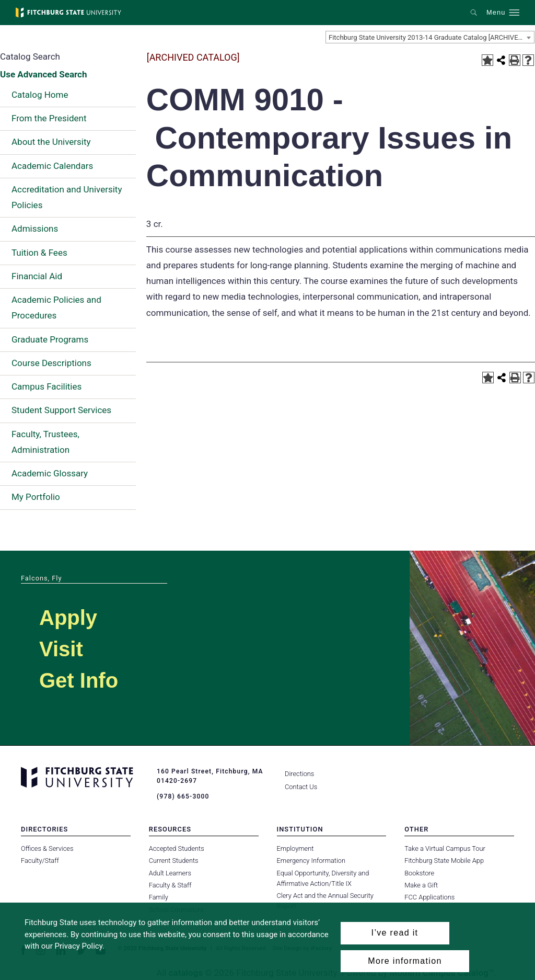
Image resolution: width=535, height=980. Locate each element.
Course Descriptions (51, 363)
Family (159, 897)
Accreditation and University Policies (67, 197)
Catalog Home (40, 95)
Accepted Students (177, 848)
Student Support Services (61, 410)
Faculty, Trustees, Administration (45, 442)
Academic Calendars (52, 166)
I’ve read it (395, 933)
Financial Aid (37, 276)
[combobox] (430, 37)
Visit (61, 649)
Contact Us (301, 787)
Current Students (174, 861)
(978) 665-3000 (183, 796)
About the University (51, 142)
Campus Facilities (46, 386)
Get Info (79, 680)
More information (405, 961)
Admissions (35, 229)
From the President (49, 118)
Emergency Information (311, 861)
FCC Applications (429, 897)
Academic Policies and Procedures (56, 307)
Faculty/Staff (40, 861)
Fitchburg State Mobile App (444, 861)
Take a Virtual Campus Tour (445, 848)
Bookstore (419, 873)
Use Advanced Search (43, 74)
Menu (496, 13)
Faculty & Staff (170, 885)
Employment (295, 848)
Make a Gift (421, 885)
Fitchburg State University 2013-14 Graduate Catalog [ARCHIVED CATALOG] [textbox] (431, 37)
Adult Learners (170, 873)
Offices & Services (47, 848)
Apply (68, 618)
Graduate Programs (50, 339)
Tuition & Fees (39, 253)
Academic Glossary (50, 473)
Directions (299, 774)
